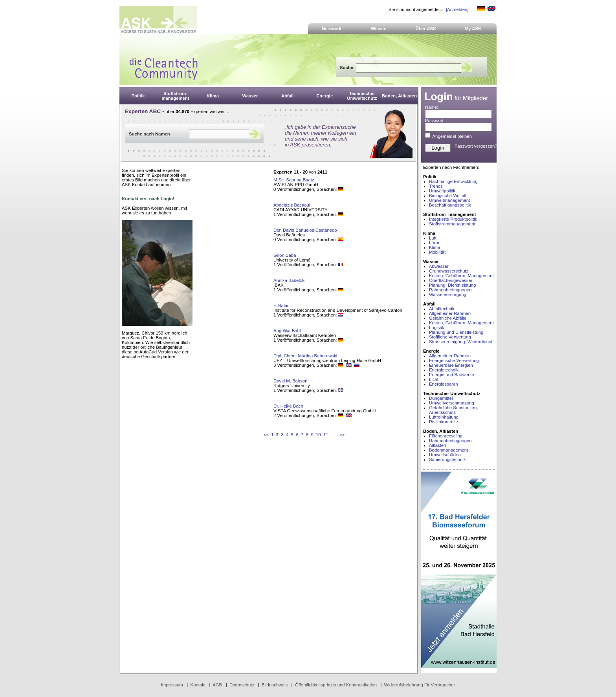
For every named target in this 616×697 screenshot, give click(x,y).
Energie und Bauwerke (452, 375)
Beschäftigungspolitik (450, 205)
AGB (217, 685)
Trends (436, 186)
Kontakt (198, 685)
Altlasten (438, 445)
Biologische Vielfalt (448, 196)
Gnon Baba (285, 255)
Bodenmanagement (448, 450)
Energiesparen (444, 384)
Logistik (437, 327)
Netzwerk (332, 29)
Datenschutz (242, 685)
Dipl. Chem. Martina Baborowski (305, 356)
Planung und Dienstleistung (456, 332)
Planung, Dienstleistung (452, 285)
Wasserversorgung (448, 295)
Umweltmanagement (449, 200)
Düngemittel (441, 398)
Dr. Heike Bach (288, 406)
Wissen (379, 29)
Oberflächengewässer (451, 280)
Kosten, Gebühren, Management (461, 276)
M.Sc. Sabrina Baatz (294, 180)
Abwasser (439, 266)
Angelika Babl (287, 331)
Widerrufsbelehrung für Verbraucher (420, 685)
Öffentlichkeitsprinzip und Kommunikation (336, 685)
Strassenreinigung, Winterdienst (461, 342)
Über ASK (426, 29)
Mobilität (437, 252)
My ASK (473, 29)
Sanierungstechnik (447, 459)
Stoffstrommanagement (452, 224)
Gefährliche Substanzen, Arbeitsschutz (453, 410)
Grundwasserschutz (449, 271)
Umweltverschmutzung (452, 403)
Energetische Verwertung (454, 360)
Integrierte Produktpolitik (453, 219)
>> (342, 435)
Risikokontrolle (444, 422)
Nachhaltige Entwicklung (453, 181)
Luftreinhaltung (444, 417)
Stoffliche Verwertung (450, 337)
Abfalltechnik (442, 309)
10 (318, 435)
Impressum (172, 685)
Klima (434, 247)
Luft (433, 238)
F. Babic (281, 306)
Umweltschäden (445, 455)
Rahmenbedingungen (450, 290)
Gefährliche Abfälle (448, 318)
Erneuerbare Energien (451, 365)
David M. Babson (291, 381)
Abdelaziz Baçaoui (292, 205)
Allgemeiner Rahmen (450, 313)
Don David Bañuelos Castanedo (305, 230)
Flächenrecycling (446, 436)
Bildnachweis (275, 685)
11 (326, 435)
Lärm (434, 243)
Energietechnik (444, 370)
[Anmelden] (457, 9)
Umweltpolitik (442, 191)
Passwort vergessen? (476, 146)
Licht (434, 379)
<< (266, 435)
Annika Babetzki (289, 280)
